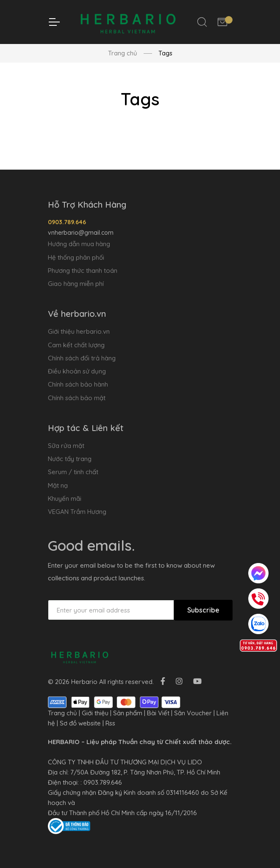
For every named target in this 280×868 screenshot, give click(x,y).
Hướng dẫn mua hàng (79, 244)
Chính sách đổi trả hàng (82, 358)
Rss (110, 723)
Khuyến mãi (65, 499)
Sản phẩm (128, 713)
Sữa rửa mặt (66, 446)
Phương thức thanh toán (83, 271)
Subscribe (203, 610)
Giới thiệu (95, 713)
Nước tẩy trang (70, 459)
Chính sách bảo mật (77, 398)
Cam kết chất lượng (76, 345)
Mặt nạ (58, 485)
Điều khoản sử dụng (77, 371)
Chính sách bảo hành (78, 384)
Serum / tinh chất (73, 472)
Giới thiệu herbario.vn (79, 331)
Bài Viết (158, 713)
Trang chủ (123, 53)
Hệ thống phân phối (76, 257)
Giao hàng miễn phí (76, 284)
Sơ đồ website (80, 723)
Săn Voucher (193, 713)
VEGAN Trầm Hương (77, 512)
